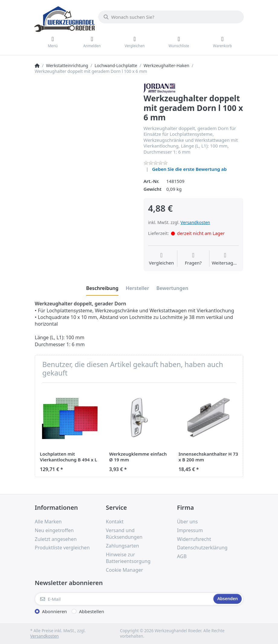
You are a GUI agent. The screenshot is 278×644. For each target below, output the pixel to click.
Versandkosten (195, 222)
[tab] (102, 288)
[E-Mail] (123, 599)
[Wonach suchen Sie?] (171, 17)
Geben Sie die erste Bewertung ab (189, 169)
